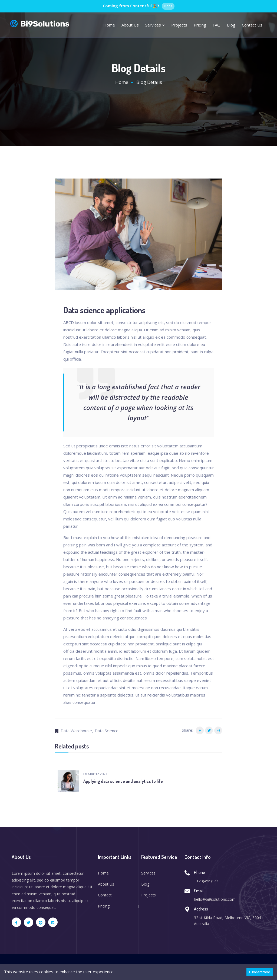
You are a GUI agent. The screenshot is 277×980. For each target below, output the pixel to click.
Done (168, 6)
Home (109, 25)
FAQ (217, 25)
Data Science (107, 731)
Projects (179, 25)
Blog (231, 25)
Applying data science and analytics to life (123, 781)
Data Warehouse (76, 731)
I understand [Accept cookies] (260, 972)
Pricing (200, 25)
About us (130, 25)
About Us (106, 884)
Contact (105, 895)
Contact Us (252, 25)
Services (155, 25)
